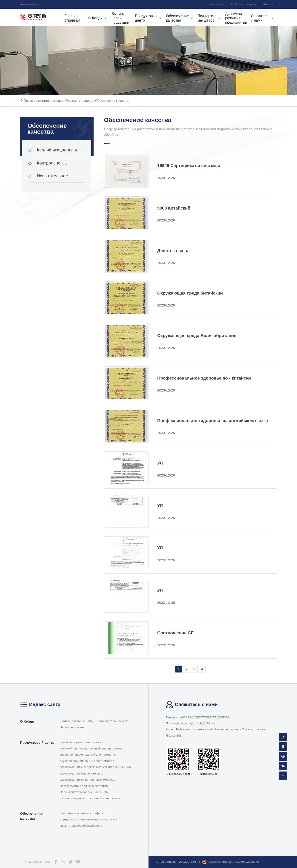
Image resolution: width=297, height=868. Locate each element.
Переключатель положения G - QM (84, 792)
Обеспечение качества (112, 101)
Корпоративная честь (114, 721)
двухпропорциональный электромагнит (87, 761)
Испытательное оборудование (48, 178)
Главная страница (79, 101)
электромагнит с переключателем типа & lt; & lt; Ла (95, 767)
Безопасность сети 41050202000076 (230, 862)
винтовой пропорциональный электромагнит (91, 748)
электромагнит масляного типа (81, 773)
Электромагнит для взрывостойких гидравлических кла (84, 786)
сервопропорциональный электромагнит (88, 755)
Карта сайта (216, 4)
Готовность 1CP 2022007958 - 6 (178, 862)
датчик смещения (72, 798)
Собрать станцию (244, 4)
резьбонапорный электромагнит (82, 742)
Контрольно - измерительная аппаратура (56, 165)
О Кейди (27, 721)
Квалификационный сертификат (53, 152)
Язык (268, 4)
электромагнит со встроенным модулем (88, 780)
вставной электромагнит (106, 798)
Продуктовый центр (37, 742)
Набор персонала (72, 727)
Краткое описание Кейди (77, 721)
